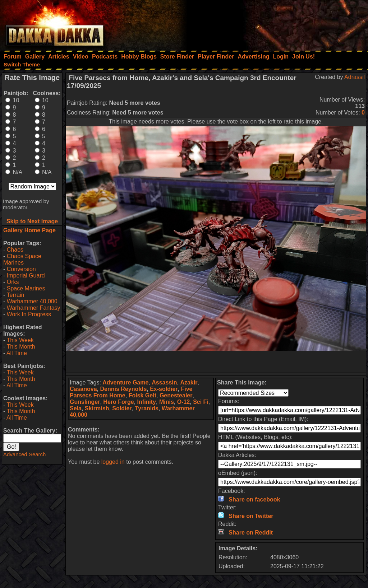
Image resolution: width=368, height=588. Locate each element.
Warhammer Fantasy (34, 308)
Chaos (15, 250)
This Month (21, 347)
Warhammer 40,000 (32, 301)
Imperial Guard (26, 276)
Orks (13, 282)
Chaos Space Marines (22, 259)
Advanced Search (24, 454)
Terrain (15, 295)
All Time (17, 353)
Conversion (21, 269)
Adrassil (355, 77)
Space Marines (26, 288)
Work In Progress (29, 314)
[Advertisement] (271, 23)
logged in (113, 462)
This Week (20, 340)
